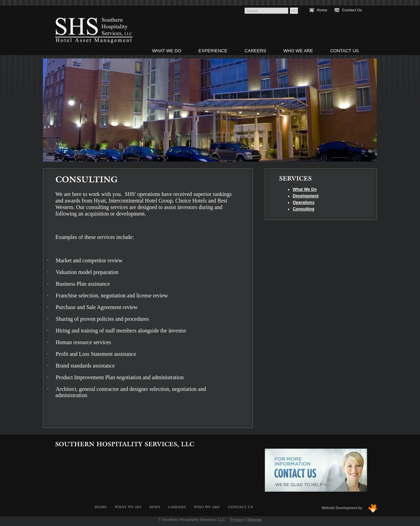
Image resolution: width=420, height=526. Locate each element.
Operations (304, 202)
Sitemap (254, 519)
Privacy (237, 519)
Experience (213, 51)
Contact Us (352, 10)
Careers (255, 51)
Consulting (304, 209)
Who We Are (298, 51)
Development (306, 196)
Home (322, 10)
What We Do (167, 51)
